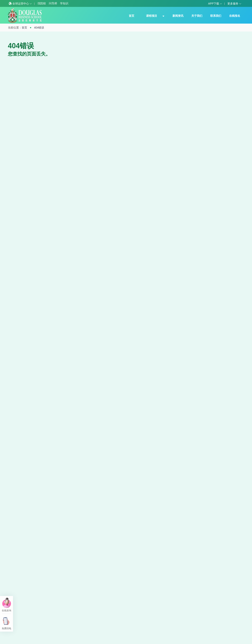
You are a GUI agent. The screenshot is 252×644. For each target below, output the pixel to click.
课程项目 (152, 16)
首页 (132, 16)
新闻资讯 (178, 16)
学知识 (64, 3)
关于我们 (197, 16)
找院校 (42, 3)
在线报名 (235, 16)
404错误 (39, 28)
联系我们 (216, 16)
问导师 (53, 3)
